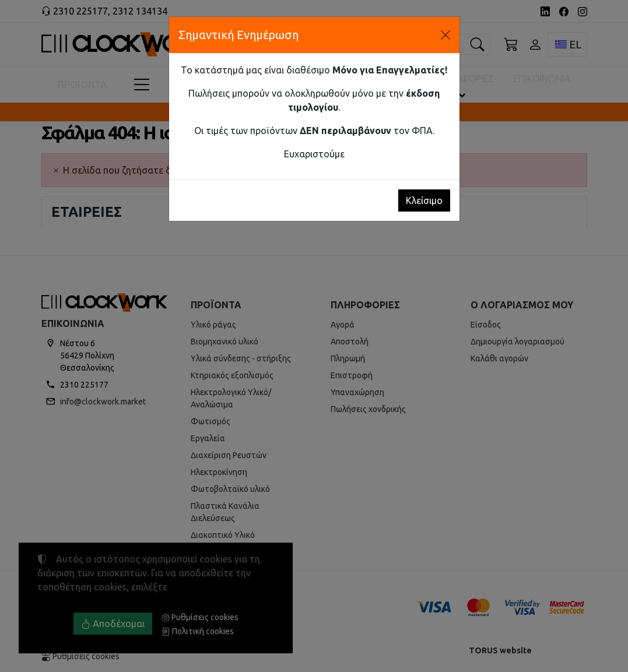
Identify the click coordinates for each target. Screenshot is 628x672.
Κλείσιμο (424, 200)
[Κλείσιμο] (445, 35)
